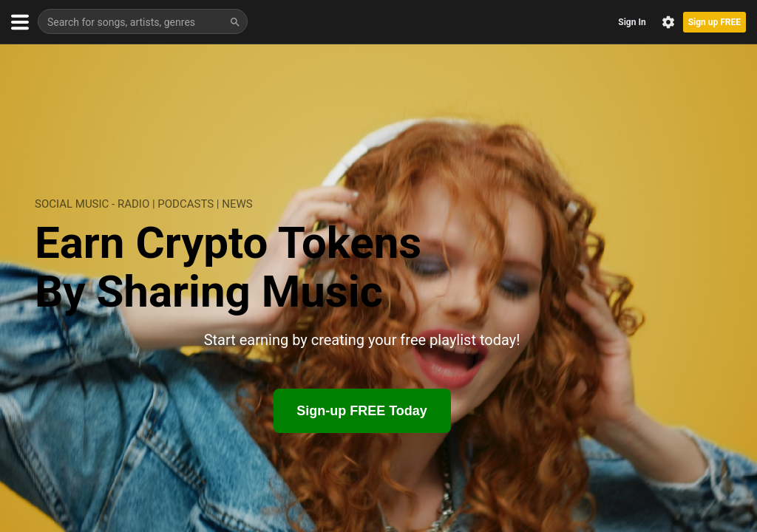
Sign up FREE (714, 22)
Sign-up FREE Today (362, 411)
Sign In (632, 22)
